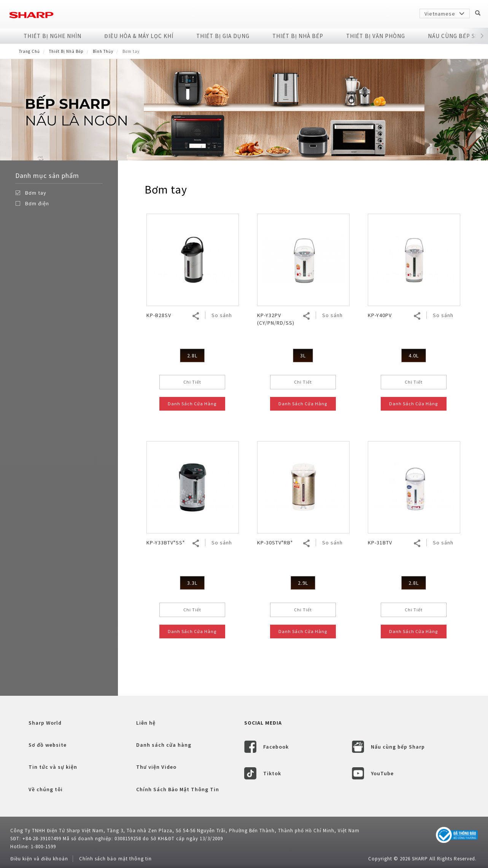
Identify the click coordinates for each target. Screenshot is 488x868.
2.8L (192, 355)
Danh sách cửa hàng (164, 745)
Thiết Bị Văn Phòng (376, 36)
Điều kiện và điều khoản (39, 859)
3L (303, 355)
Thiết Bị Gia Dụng (223, 36)
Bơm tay (36, 193)
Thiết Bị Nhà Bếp (298, 36)
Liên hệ (146, 723)
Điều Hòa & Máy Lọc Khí (139, 36)
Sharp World (45, 723)
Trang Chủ (29, 51)
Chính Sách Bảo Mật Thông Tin (178, 789)
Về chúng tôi (46, 789)
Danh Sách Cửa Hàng (192, 404)
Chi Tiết (192, 382)
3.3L (192, 583)
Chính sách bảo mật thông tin (115, 859)
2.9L (303, 583)
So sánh (222, 315)
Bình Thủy (103, 51)
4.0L (414, 355)
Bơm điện (37, 203)
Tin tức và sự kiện (53, 767)
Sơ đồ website (48, 745)
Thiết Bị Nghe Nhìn (52, 36)
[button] (482, 36)
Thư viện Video (156, 767)
